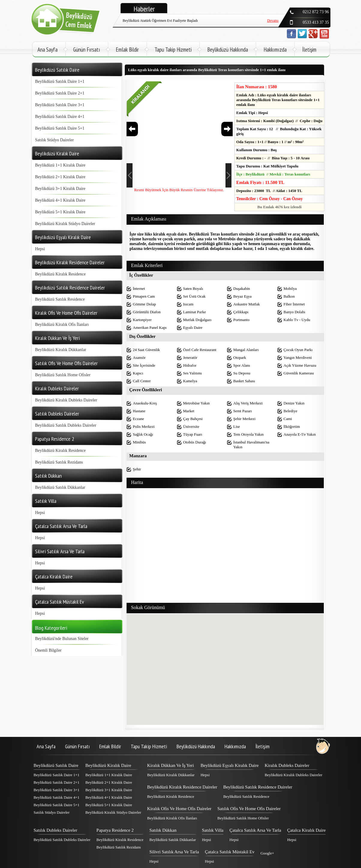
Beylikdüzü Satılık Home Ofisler (63, 375)
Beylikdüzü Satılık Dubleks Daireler (66, 425)
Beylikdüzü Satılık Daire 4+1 (60, 117)
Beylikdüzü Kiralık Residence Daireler (182, 787)
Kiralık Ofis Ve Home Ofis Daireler (179, 809)
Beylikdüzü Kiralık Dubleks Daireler (66, 400)
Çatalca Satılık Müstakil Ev (230, 852)
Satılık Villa (213, 830)
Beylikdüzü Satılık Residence (60, 299)
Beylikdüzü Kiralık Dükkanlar (61, 350)
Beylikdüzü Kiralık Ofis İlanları (62, 324)
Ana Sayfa (48, 50)
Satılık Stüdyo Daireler (54, 140)
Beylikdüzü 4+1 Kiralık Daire (60, 200)
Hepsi (40, 249)
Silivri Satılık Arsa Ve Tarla (174, 852)
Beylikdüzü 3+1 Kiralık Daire (60, 189)
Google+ (267, 853)
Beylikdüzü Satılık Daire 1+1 (60, 81)
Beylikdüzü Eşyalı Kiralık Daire (230, 765)
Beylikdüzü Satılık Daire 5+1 (60, 128)
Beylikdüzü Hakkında (228, 50)
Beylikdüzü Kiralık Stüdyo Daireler (65, 224)
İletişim (309, 50)
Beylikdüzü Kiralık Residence (60, 274)
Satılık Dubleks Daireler (55, 830)
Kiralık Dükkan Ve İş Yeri (171, 765)
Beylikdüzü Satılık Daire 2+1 (60, 93)
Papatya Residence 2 (115, 830)
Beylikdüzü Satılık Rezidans (59, 462)
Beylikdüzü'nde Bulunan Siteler (62, 639)
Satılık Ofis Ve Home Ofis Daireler (249, 809)
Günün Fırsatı (87, 50)
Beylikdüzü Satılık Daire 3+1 (60, 105)
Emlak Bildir (127, 50)
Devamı (273, 20)
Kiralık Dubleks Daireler (287, 765)
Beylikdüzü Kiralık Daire (108, 765)
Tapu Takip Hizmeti (173, 50)
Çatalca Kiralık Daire (306, 830)
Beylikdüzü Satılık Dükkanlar (60, 487)
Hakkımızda (275, 50)
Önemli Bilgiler (48, 650)
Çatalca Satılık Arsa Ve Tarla (255, 830)
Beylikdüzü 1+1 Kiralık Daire (60, 165)
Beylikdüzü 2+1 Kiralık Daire (60, 177)
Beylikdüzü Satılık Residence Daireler (258, 787)
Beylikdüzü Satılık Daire (56, 765)
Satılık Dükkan (163, 830)
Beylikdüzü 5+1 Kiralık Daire (60, 212)
